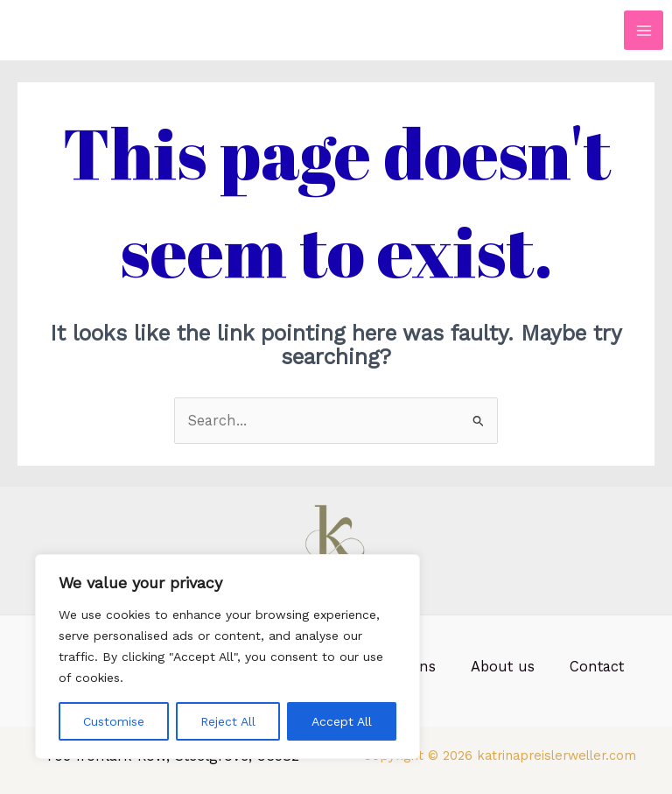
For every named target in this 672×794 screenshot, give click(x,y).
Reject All (228, 721)
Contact (597, 667)
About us (503, 667)
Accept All (342, 721)
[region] (227, 657)
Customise (114, 721)
